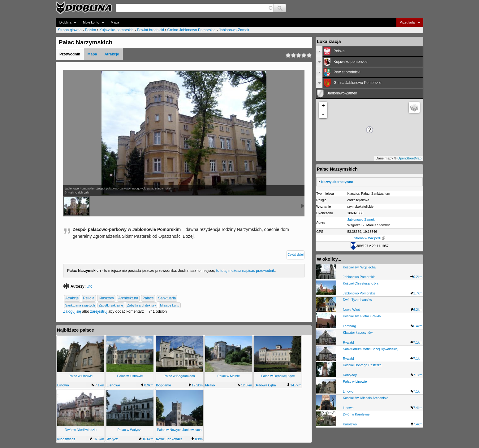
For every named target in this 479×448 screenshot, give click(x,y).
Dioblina (66, 22)
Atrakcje (112, 54)
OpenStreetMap (409, 158)
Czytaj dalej (296, 255)
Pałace (148, 298)
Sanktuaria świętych (80, 305)
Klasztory (106, 298)
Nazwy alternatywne (337, 182)
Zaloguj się (72, 311)
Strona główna (70, 30)
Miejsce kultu (170, 305)
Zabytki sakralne (111, 305)
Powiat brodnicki (150, 30)
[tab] (369, 51)
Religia (89, 298)
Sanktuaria (167, 298)
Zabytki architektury (142, 305)
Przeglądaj (408, 22)
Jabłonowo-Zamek (234, 30)
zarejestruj (99, 311)
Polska (90, 30)
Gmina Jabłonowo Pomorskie (192, 30)
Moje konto (92, 22)
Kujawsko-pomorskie (117, 30)
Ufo (90, 286)
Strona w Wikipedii (370, 238)
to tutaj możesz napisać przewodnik (246, 271)
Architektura (128, 298)
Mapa (115, 22)
